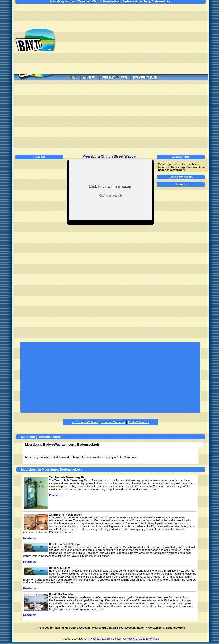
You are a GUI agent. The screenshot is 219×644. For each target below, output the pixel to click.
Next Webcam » (138, 422)
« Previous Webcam (85, 422)
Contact (117, 639)
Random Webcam (113, 422)
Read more (56, 495)
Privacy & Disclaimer (100, 639)
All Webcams (130, 639)
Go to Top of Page (149, 639)
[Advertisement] (137, 39)
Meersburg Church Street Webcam (110, 156)
